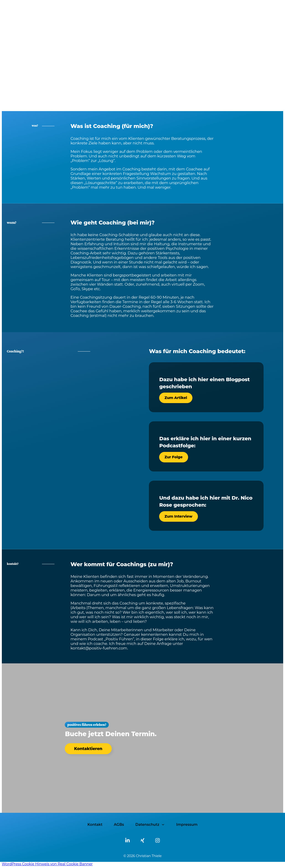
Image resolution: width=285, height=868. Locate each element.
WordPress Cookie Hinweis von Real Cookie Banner (47, 864)
